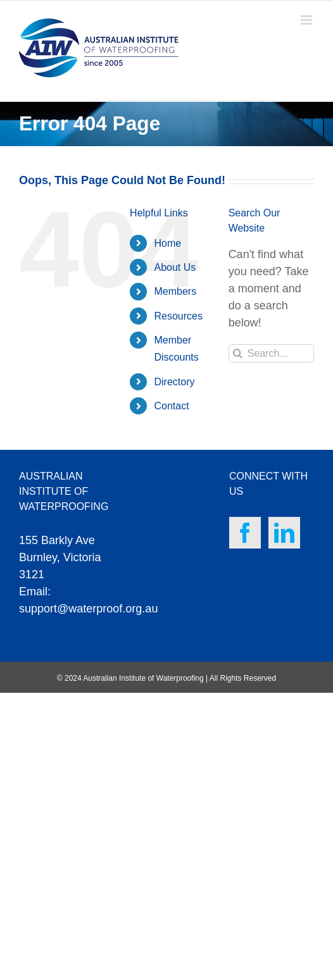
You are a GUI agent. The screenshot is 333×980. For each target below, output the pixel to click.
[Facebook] (245, 533)
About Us (175, 267)
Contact (172, 406)
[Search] (238, 353)
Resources (179, 316)
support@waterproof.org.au (88, 609)
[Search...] (271, 353)
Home (168, 243)
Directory (175, 382)
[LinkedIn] (284, 533)
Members (176, 291)
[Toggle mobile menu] (307, 20)
